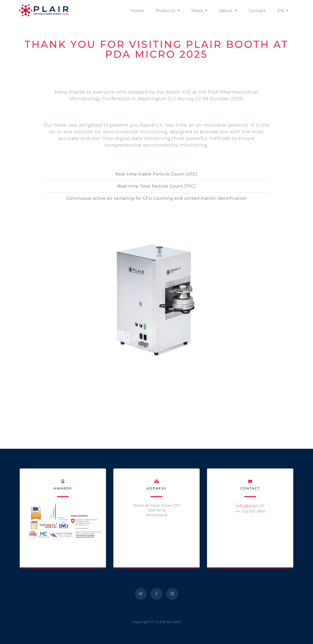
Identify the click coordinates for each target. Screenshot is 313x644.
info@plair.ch (250, 506)
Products (166, 11)
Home (137, 11)
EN (281, 11)
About (226, 11)
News (198, 11)
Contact (257, 11)
